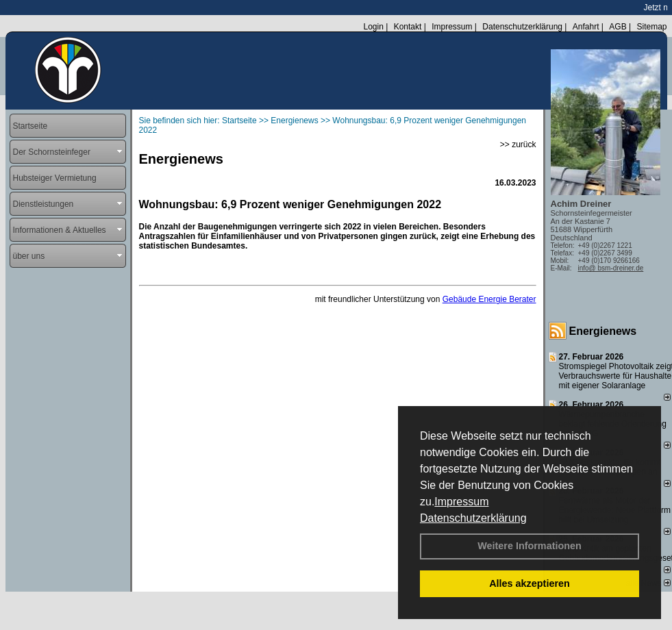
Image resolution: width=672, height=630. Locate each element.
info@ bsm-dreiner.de (611, 268)
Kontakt (408, 27)
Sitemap (651, 27)
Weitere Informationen (530, 546)
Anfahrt (586, 27)
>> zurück (518, 144)
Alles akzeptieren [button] (530, 583)
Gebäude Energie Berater (489, 299)
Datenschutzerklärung (473, 518)
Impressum (461, 502)
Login (373, 27)
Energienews (603, 331)
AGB (618, 27)
